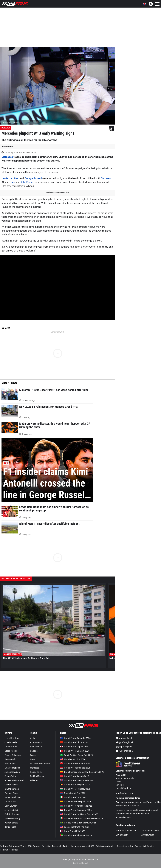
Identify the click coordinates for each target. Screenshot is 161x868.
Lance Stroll (10, 802)
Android (86, 846)
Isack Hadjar (10, 764)
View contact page (123, 817)
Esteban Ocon (11, 793)
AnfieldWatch (148, 835)
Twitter (66, 846)
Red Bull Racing (37, 776)
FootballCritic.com (150, 831)
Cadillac (34, 751)
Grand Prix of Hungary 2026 (75, 789)
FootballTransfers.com (126, 831)
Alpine (33, 738)
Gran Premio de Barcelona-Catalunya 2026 (82, 772)
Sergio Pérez (10, 827)
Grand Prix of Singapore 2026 (76, 810)
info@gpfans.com (124, 793)
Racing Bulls (36, 772)
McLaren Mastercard (40, 764)
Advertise (46, 846)
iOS (93, 846)
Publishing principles (105, 846)
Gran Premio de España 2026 (76, 802)
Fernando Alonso (12, 797)
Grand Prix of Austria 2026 (75, 776)
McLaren (106, 178)
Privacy (14, 850)
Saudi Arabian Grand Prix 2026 (77, 755)
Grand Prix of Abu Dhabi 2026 (76, 835)
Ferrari (33, 755)
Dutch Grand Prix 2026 (73, 793)
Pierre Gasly (10, 759)
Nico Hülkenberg (12, 818)
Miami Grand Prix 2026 (73, 759)
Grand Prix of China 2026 (74, 742)
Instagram (76, 846)
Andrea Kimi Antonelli (14, 780)
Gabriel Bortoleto (12, 814)
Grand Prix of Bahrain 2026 (75, 751)
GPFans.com (122, 835)
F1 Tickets (5, 850)
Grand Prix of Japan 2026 (74, 747)
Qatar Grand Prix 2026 (73, 831)
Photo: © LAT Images (11, 122)
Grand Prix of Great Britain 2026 (77, 780)
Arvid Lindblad (11, 810)
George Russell (33, 178)
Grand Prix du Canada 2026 (75, 764)
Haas (13, 182)
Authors (4, 846)
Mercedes (6, 128)
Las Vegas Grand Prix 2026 (75, 827)
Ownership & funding (144, 846)
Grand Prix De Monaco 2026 (75, 768)
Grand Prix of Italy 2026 (73, 797)
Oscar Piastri (11, 751)
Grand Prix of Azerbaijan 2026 (76, 806)
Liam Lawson (11, 806)
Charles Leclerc (12, 742)
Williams (34, 780)
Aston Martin (36, 742)
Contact (37, 846)
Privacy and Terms (18, 846)
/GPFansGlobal (125, 751)
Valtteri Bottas (11, 823)
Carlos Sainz (10, 776)
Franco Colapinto (13, 755)
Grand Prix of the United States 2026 (79, 814)
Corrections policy (125, 846)
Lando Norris (11, 747)
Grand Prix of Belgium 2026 (75, 785)
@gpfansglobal (124, 742)
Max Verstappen (12, 768)
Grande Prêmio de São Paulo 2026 (78, 823)
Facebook (57, 846)
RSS (30, 846)
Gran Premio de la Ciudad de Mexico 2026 (81, 818)
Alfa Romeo (28, 182)
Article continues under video (58, 192)
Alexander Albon (12, 772)
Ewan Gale (7, 147)
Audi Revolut (36, 747)
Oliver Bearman (12, 789)
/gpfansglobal (124, 738)
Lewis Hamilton (10, 178)
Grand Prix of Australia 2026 (75, 738)
